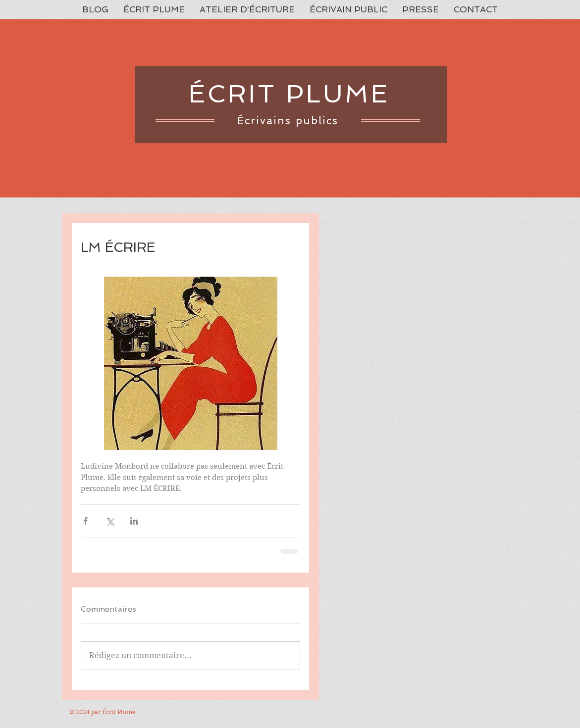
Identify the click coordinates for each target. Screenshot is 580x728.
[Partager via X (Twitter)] (110, 521)
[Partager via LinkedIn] (134, 521)
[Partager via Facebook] (85, 521)
